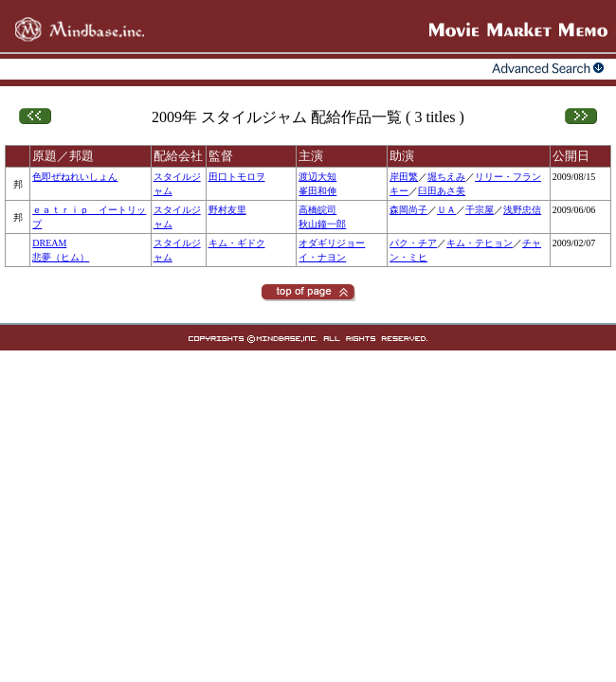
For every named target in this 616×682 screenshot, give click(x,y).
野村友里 (227, 210)
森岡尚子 (408, 210)
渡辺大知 (317, 177)
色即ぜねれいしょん (75, 177)
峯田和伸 (317, 191)
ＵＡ (446, 210)
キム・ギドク (237, 243)
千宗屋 (480, 210)
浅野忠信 (522, 210)
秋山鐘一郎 (322, 224)
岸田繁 (404, 177)
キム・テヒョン (480, 243)
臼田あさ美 (442, 191)
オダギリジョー (332, 243)
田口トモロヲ (237, 177)
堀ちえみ (446, 177)
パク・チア (413, 243)
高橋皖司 (317, 210)
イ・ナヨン (322, 257)
